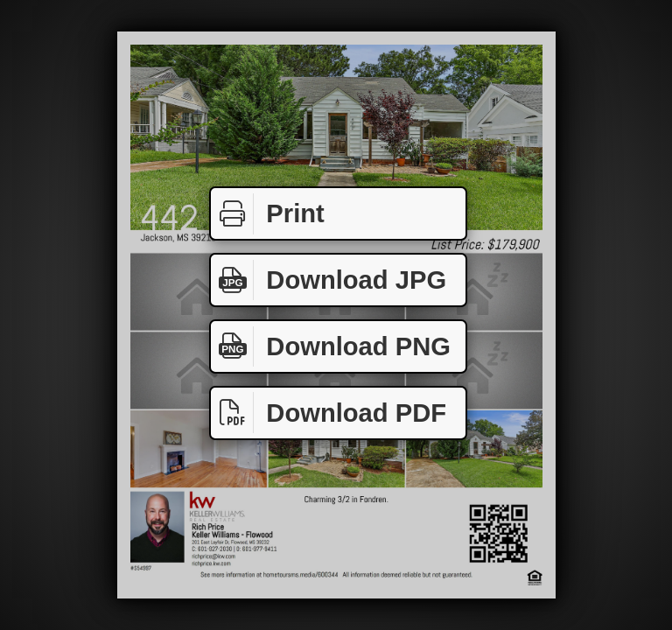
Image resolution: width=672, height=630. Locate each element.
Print (268, 214)
